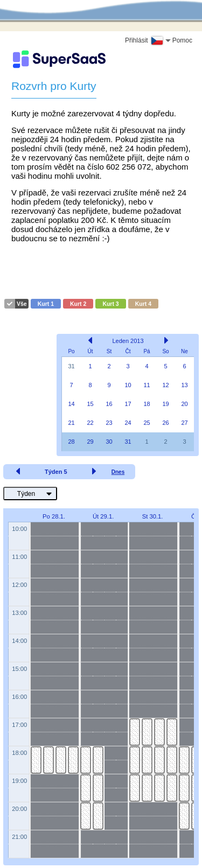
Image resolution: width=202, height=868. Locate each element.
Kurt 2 (78, 304)
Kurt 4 (143, 304)
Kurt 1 (46, 304)
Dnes (118, 472)
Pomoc (182, 40)
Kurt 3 (110, 304)
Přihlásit (137, 40)
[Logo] (59, 59)
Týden (26, 494)
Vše (22, 304)
